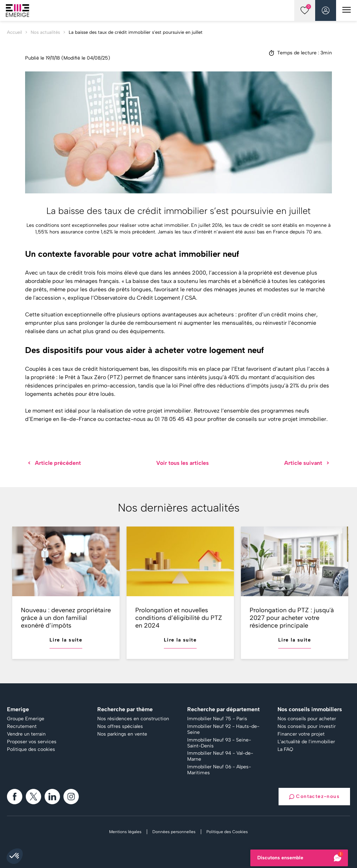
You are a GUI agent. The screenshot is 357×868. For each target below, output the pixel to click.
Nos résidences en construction (133, 719)
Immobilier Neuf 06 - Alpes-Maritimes (219, 770)
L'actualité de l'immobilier (306, 742)
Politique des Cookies (227, 832)
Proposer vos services (32, 742)
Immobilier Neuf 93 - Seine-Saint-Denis (219, 743)
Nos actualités (45, 32)
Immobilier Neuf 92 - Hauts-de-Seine (223, 729)
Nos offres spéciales (120, 727)
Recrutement (22, 727)
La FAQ (285, 750)
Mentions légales (125, 832)
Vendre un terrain (26, 734)
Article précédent (54, 463)
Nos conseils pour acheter (307, 719)
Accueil (14, 32)
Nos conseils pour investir (307, 727)
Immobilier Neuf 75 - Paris (217, 719)
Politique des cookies (31, 750)
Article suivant (307, 463)
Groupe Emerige (26, 719)
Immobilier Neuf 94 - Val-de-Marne (220, 756)
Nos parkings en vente (122, 734)
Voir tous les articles (183, 463)
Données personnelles (174, 832)
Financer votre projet (301, 734)
